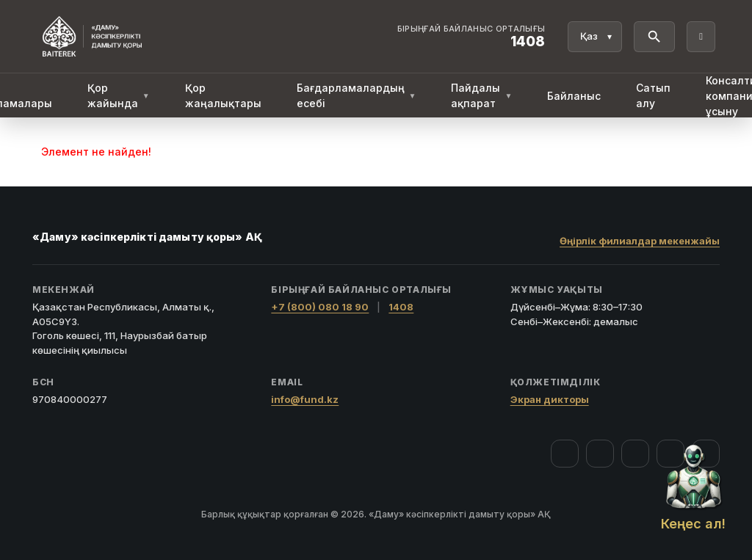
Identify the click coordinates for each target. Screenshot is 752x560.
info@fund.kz (305, 399)
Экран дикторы (550, 399)
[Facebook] (565, 454)
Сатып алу (653, 95)
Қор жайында (119, 95)
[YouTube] (635, 454)
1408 (401, 307)
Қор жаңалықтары (223, 95)
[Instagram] (600, 454)
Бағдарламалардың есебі (357, 95)
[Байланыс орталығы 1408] (471, 37)
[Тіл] (595, 37)
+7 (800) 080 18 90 (320, 307)
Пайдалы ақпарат (481, 95)
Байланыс (574, 96)
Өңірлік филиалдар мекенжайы (640, 241)
